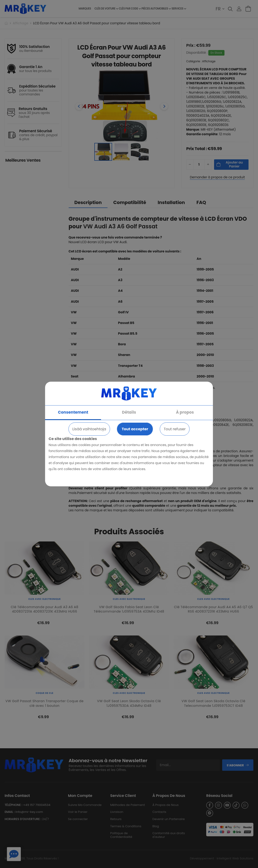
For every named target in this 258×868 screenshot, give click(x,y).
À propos (185, 412)
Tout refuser (175, 429)
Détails (129, 412)
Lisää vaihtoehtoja (89, 429)
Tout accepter (135, 429)
